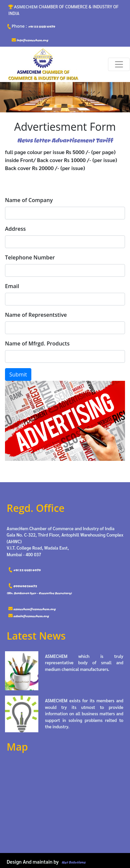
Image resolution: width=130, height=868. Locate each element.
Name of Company (29, 200)
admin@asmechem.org (28, 616)
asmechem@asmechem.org (32, 609)
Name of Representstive (36, 315)
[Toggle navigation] (119, 64)
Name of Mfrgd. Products (37, 343)
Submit (18, 374)
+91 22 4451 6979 (30, 26)
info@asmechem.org (30, 40)
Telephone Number (30, 257)
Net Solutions (74, 862)
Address (15, 229)
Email (12, 286)
